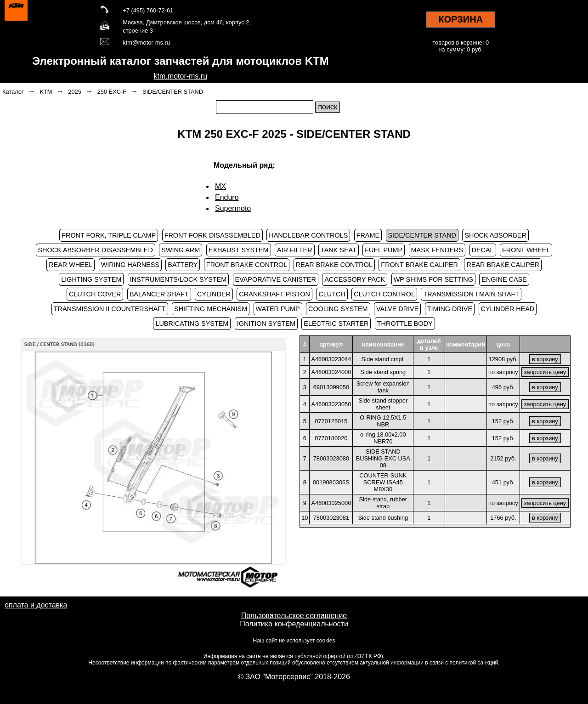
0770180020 (331, 438)
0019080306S (331, 482)
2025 (74, 92)
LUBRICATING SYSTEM (192, 324)
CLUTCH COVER (95, 294)
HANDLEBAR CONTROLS (308, 235)
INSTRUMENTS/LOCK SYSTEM (178, 279)
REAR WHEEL (71, 265)
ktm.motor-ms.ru (181, 76)
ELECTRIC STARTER (336, 324)
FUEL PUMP (384, 250)
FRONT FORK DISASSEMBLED (212, 235)
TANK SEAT (339, 250)
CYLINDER (214, 294)
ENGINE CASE (504, 279)
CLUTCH (332, 294)
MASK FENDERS (437, 250)
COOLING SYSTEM (338, 309)
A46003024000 (331, 372)
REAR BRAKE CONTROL (334, 265)
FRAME (368, 235)
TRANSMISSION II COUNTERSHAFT (110, 309)
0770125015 (331, 421)
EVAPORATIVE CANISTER (276, 279)
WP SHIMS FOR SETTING (433, 279)
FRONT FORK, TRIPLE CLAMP (109, 235)
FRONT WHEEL (526, 250)
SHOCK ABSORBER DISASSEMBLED (96, 250)
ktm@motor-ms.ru (146, 43)
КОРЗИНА (461, 19)
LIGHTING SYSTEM (91, 279)
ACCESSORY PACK (355, 279)
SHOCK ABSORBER (495, 235)
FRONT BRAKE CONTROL (247, 265)
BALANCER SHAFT (159, 294)
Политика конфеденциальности (294, 624)
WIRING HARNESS (130, 265)
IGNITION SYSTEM (266, 324)
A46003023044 (331, 359)
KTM (46, 92)
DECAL (483, 250)
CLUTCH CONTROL (384, 294)
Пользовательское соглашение (294, 616)
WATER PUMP (278, 309)
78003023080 (331, 458)
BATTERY (183, 265)
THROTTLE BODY (405, 324)
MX (220, 186)
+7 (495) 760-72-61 (148, 10)
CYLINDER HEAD (508, 309)
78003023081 (331, 518)
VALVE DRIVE (397, 309)
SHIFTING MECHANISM (211, 309)
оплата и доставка (36, 605)
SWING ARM (181, 250)
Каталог (13, 92)
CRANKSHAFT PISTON (274, 294)
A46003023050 (331, 404)
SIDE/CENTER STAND (173, 92)
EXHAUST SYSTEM (239, 250)
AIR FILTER (295, 250)
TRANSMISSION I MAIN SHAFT (471, 294)
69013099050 (331, 387)
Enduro (227, 197)
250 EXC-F (112, 92)
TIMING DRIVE (450, 309)
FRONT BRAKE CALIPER (419, 265)
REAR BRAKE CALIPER (503, 265)
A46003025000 (331, 503)
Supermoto (233, 208)
